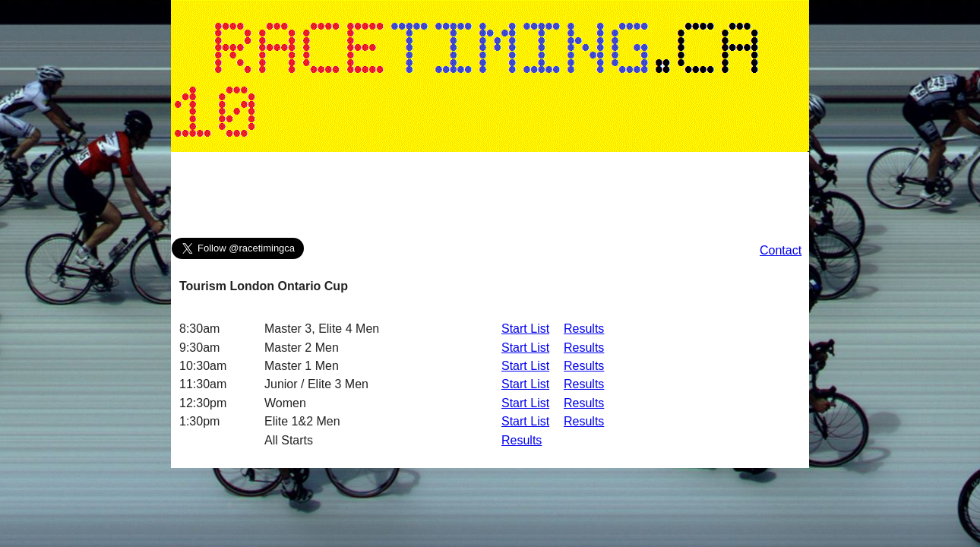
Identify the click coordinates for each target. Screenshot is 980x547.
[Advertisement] (490, 198)
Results (584, 329)
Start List (525, 329)
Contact (781, 250)
